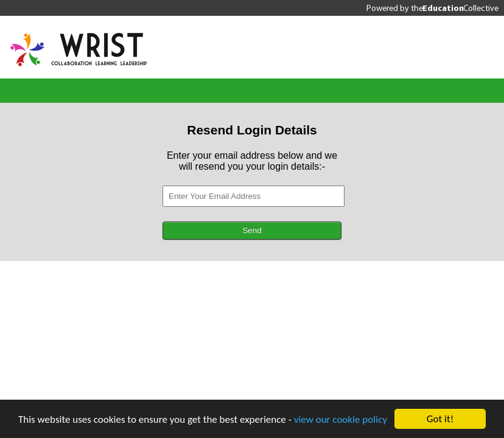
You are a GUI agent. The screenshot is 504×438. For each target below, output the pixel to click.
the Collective (455, 8)
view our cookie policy (341, 419)
